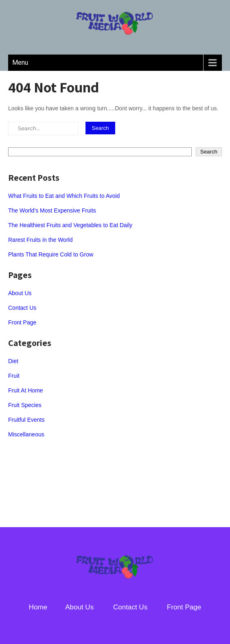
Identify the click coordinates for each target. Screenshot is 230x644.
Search (209, 152)
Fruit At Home (26, 390)
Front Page (22, 322)
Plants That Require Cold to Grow (51, 254)
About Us (20, 293)
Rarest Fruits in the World (40, 240)
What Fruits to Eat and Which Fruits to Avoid (64, 196)
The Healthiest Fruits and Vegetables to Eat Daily (70, 225)
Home (38, 607)
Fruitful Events (26, 420)
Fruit (14, 376)
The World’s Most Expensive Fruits (52, 210)
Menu (20, 62)
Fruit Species (25, 405)
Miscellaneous (26, 434)
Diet (13, 361)
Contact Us (22, 308)
